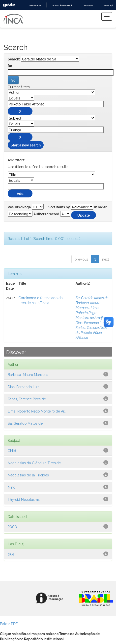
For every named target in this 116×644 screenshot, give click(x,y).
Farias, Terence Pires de (27, 399)
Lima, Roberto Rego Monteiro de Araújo (90, 312)
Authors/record (46, 214)
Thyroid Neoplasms (24, 499)
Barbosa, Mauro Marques (88, 305)
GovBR (9, 5)
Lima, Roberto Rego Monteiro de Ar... (37, 411)
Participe (89, 5)
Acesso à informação (63, 5)
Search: (14, 59)
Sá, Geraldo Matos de (92, 298)
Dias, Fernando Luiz (91, 322)
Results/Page (19, 207)
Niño (11, 487)
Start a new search (26, 145)
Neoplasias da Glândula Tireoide (34, 463)
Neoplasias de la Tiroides (28, 475)
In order (100, 207)
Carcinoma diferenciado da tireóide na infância (41, 300)
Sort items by (59, 207)
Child (12, 450)
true (11, 554)
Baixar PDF (9, 623)
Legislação (109, 5)
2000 (12, 527)
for (10, 66)
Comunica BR (35, 5)
